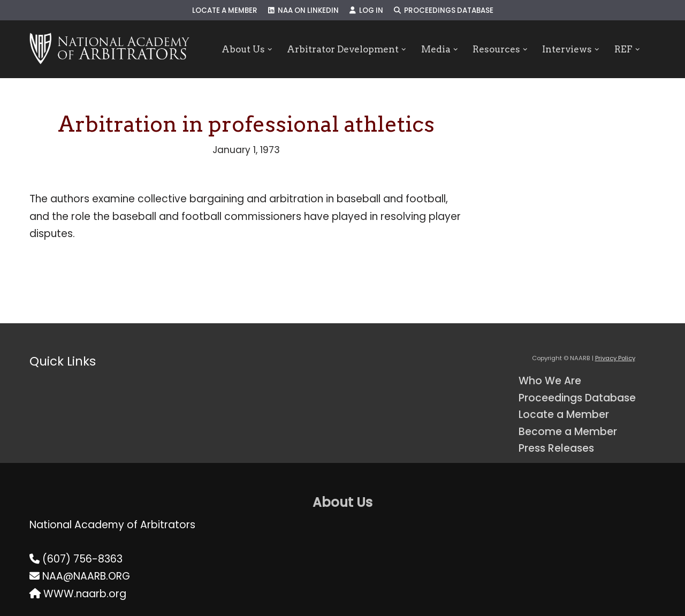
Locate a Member (225, 10)
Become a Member (568, 432)
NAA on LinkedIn (303, 10)
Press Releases (556, 448)
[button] (269, 50)
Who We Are (550, 381)
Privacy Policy (615, 358)
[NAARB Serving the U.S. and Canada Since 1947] (109, 49)
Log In (366, 10)
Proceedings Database (444, 10)
